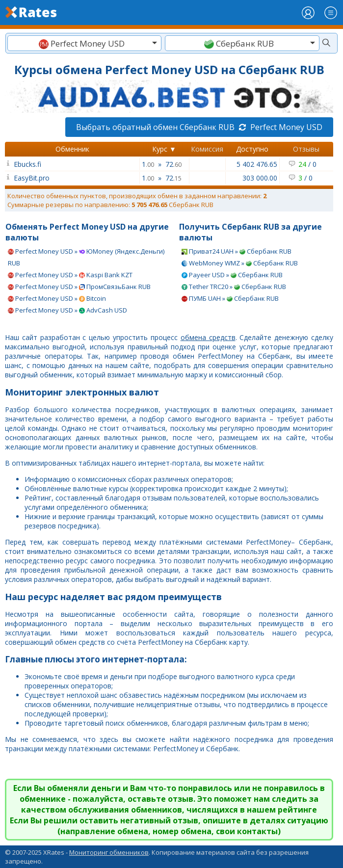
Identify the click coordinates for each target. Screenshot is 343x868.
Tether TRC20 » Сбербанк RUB (234, 287)
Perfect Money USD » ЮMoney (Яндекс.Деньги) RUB (86, 257)
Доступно (252, 149)
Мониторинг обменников (109, 852)
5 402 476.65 (257, 164)
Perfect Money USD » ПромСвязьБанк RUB (79, 287)
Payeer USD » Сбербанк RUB (232, 275)
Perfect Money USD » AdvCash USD (67, 310)
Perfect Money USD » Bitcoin (57, 298)
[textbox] (84, 43)
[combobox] (84, 43)
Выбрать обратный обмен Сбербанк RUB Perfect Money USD (199, 127)
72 (173, 164)
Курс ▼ (164, 149)
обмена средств (208, 337)
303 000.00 (260, 178)
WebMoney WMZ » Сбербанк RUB (240, 263)
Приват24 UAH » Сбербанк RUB (237, 251)
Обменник (72, 149)
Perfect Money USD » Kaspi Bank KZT (70, 275)
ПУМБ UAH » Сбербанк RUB (230, 298)
